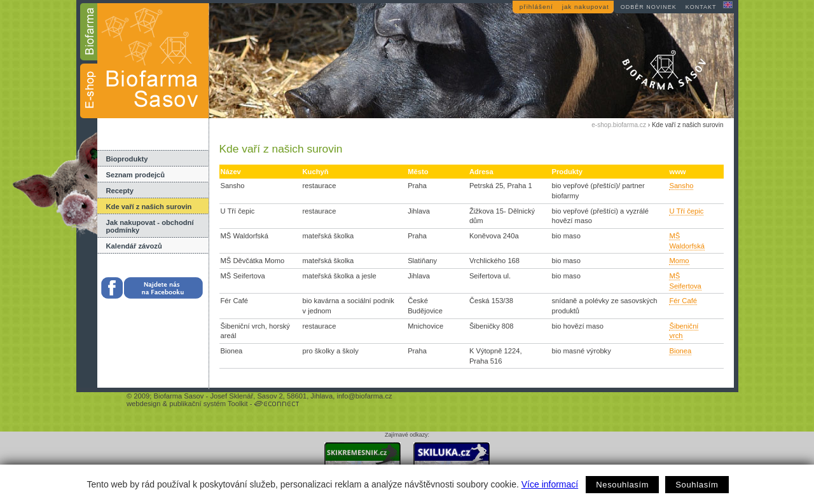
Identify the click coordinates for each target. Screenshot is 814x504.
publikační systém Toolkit (209, 404)
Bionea (680, 351)
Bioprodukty (127, 159)
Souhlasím (697, 485)
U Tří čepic (686, 211)
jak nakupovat (586, 7)
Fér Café (683, 301)
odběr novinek (649, 7)
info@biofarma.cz (364, 396)
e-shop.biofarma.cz (619, 125)
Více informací (550, 484)
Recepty (120, 191)
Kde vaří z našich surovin (149, 207)
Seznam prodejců (136, 175)
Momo (679, 261)
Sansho (681, 186)
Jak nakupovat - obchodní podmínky (150, 226)
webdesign (144, 404)
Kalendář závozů (134, 246)
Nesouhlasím (622, 485)
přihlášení (536, 7)
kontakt (701, 7)
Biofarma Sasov (178, 396)
